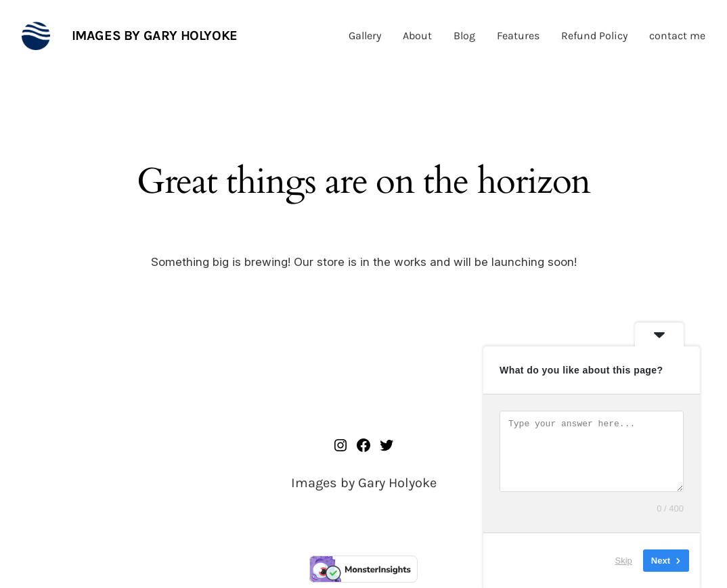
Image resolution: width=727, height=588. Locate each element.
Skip (624, 561)
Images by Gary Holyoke (155, 36)
